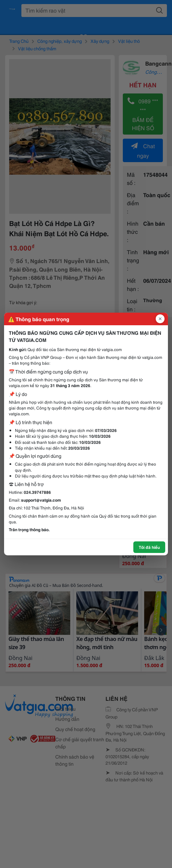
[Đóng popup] (160, 319)
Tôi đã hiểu (149, 547)
